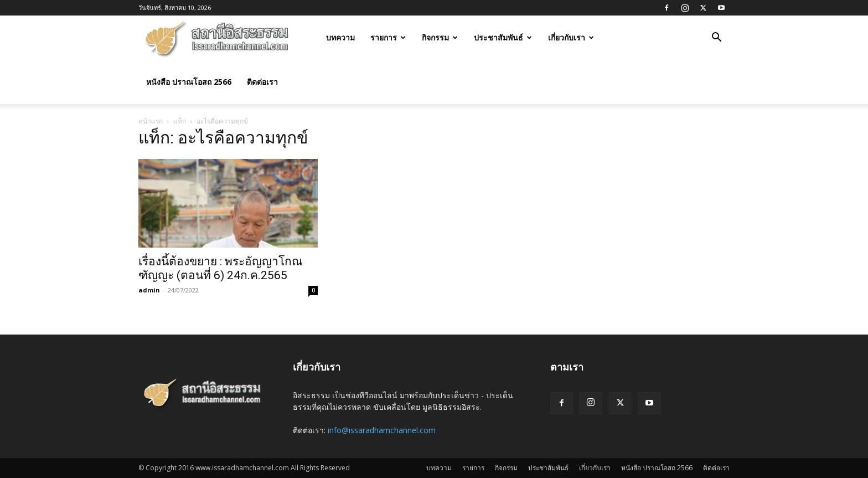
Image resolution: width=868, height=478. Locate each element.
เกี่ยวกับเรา (571, 37)
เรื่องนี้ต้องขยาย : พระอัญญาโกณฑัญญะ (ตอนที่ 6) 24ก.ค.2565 (220, 268)
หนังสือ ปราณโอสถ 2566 (189, 82)
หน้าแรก (151, 121)
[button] (716, 38)
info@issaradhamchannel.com (382, 430)
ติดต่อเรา (262, 82)
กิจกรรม (440, 37)
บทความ (340, 37)
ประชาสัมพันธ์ (503, 37)
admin (149, 290)
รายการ (388, 37)
